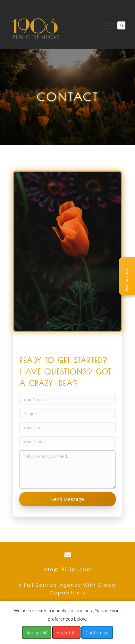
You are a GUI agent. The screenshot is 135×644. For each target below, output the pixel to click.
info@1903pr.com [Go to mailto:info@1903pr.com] (67, 569)
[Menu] (110, 26)
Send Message (68, 499)
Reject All (66, 632)
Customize (97, 632)
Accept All (37, 632)
